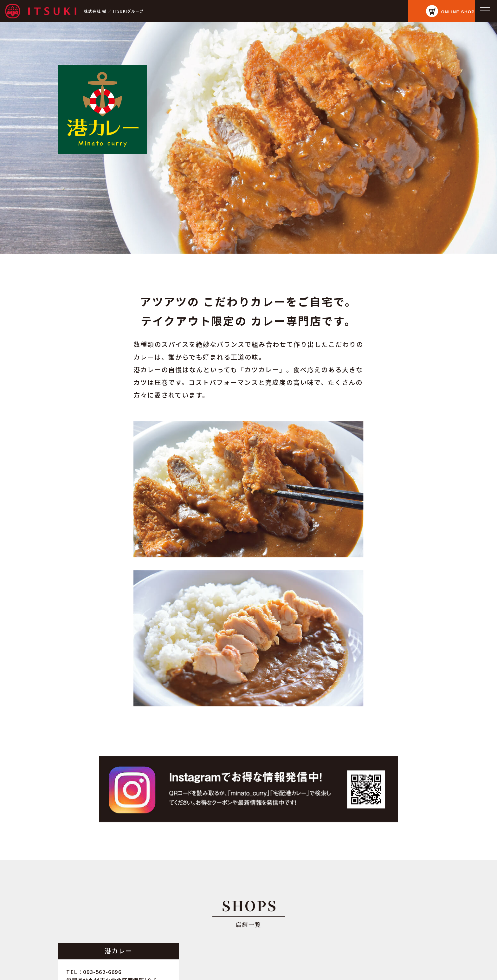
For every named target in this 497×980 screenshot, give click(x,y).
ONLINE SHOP (449, 11)
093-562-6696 (102, 972)
